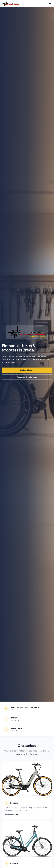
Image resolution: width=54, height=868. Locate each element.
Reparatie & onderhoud (27, 377)
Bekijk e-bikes (27, 370)
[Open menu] (50, 3)
